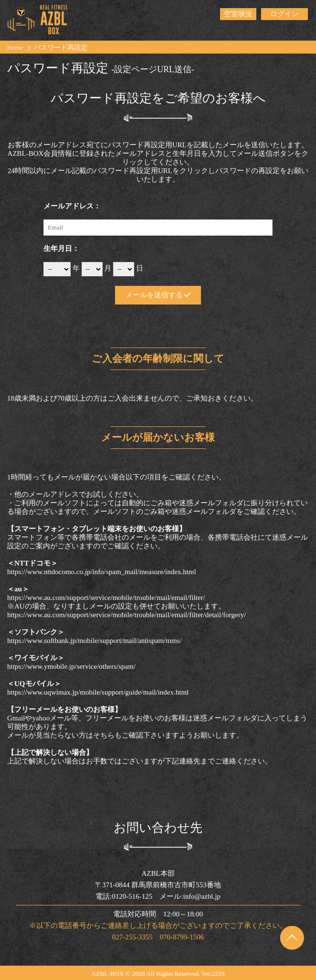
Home (15, 48)
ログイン (284, 14)
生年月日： (61, 249)
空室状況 (238, 14)
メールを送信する (158, 295)
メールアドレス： (72, 206)
